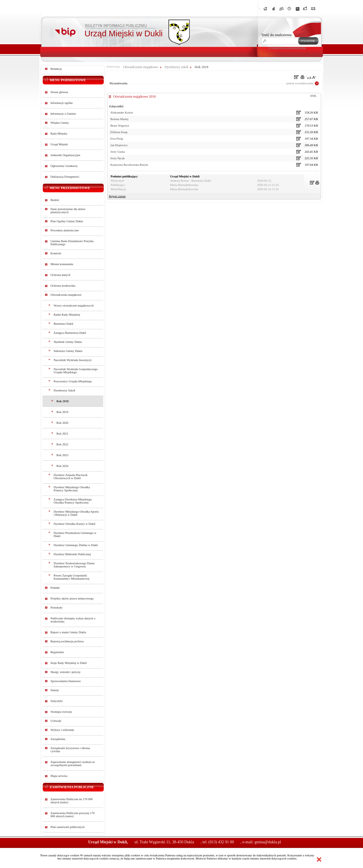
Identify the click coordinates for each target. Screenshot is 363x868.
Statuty (55, 690)
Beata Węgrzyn (120, 126)
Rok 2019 (62, 412)
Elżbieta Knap (119, 132)
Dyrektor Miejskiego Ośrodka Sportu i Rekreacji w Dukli (76, 513)
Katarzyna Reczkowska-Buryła (129, 165)
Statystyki (57, 701)
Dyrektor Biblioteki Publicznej (72, 554)
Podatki (55, 588)
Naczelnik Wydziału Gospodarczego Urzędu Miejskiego (76, 371)
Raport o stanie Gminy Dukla (68, 632)
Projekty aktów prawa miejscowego (72, 598)
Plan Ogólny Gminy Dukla (67, 221)
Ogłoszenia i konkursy (64, 166)
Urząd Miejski (59, 144)
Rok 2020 (62, 423)
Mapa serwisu (59, 776)
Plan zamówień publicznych (67, 827)
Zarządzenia (58, 739)
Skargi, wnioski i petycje (66, 672)
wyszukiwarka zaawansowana (287, 47)
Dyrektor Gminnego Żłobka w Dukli (76, 545)
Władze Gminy (60, 123)
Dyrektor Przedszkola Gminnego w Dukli (75, 534)
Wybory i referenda (62, 730)
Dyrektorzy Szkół (64, 390)
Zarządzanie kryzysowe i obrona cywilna (70, 750)
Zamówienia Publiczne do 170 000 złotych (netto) (72, 801)
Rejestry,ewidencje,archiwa (67, 641)
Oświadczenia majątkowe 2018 (134, 97)
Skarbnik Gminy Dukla (68, 342)
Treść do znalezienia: (277, 35)
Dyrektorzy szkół (176, 67)
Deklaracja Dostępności (65, 177)
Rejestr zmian (117, 196)
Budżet (55, 200)
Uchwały (56, 721)
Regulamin (57, 652)
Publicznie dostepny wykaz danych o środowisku (73, 620)
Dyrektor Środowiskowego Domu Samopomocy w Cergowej (74, 565)
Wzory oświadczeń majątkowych (74, 306)
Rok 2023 (62, 455)
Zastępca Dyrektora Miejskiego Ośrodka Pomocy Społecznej (73, 501)
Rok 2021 (62, 434)
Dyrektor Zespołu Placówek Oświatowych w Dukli (71, 477)
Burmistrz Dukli (64, 324)
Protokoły (56, 608)
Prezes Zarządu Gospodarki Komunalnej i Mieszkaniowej (71, 577)
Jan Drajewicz (119, 145)
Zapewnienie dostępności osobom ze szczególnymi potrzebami (73, 764)
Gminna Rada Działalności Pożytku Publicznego (72, 243)
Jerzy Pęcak (118, 158)
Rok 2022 (62, 444)
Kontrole (56, 253)
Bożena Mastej (119, 119)
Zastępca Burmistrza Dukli (70, 333)
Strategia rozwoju (61, 712)
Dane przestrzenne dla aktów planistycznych (68, 211)
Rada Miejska (59, 134)
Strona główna (59, 92)
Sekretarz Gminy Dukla (68, 351)
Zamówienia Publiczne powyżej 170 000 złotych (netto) (72, 815)
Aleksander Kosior (122, 113)
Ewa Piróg (117, 139)
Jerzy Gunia (118, 152)
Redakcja (56, 69)
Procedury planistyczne (65, 230)
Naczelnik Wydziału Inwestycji (73, 360)
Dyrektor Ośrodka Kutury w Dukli (74, 524)
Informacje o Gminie (63, 114)
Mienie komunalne (62, 264)
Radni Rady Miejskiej (67, 315)
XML (313, 96)
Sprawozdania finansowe (66, 681)
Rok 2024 (62, 466)
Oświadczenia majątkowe (66, 295)
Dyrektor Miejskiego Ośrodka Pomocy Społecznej (72, 489)
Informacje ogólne (62, 103)
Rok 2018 (63, 401)
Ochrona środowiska (63, 286)
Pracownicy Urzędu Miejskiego (73, 381)
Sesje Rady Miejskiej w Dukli (69, 663)
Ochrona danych (60, 275)
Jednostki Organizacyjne (65, 155)
